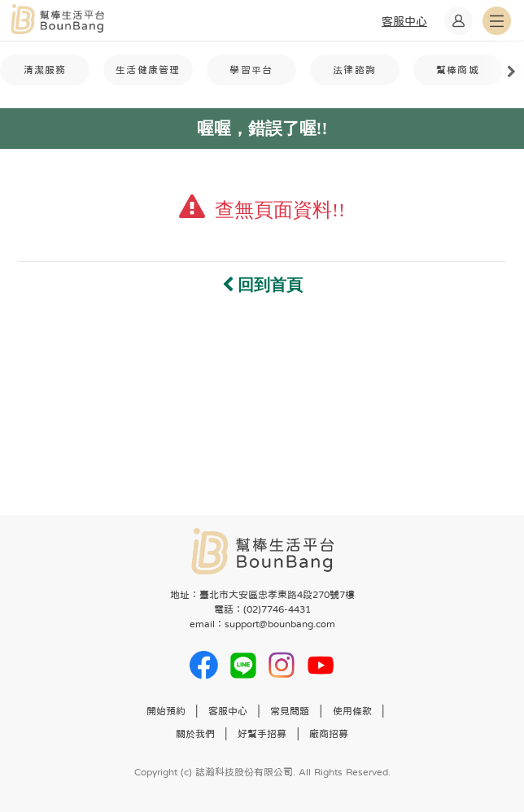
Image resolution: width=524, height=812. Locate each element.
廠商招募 (329, 734)
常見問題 (290, 711)
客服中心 (228, 711)
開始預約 (166, 711)
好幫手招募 (262, 734)
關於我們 (195, 734)
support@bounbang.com (280, 624)
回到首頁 (262, 285)
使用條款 (352, 711)
